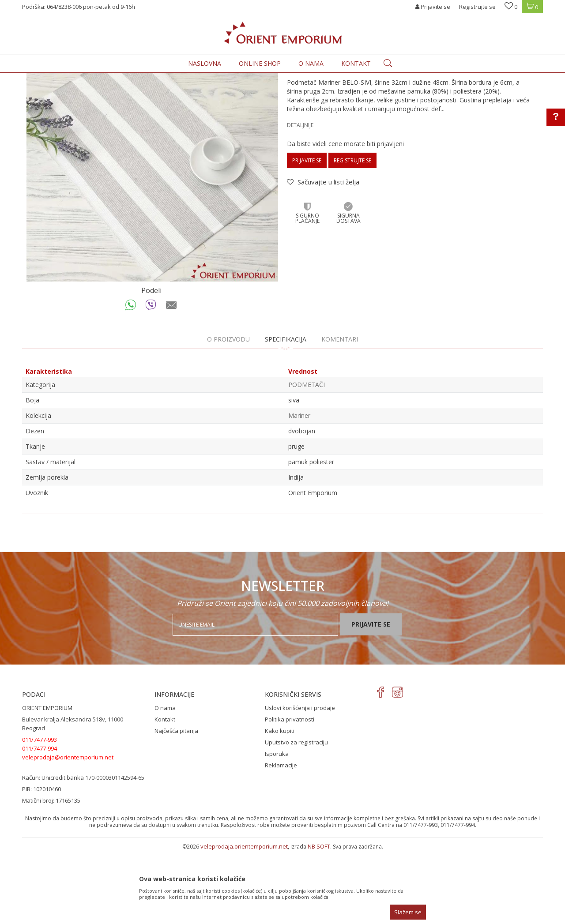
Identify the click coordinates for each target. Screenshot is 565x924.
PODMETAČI (191, 78)
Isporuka (277, 826)
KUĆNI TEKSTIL (152, 78)
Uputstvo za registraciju (296, 815)
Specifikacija (286, 412)
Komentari (340, 412)
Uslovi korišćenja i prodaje (300, 781)
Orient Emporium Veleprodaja (60, 78)
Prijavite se (307, 233)
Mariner (299, 488)
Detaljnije (300, 198)
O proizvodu (228, 412)
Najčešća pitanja (176, 804)
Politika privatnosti (290, 792)
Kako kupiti (280, 804)
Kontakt (165, 792)
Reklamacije (281, 838)
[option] (152, 229)
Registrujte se (477, 7)
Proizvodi (116, 78)
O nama (165, 781)
